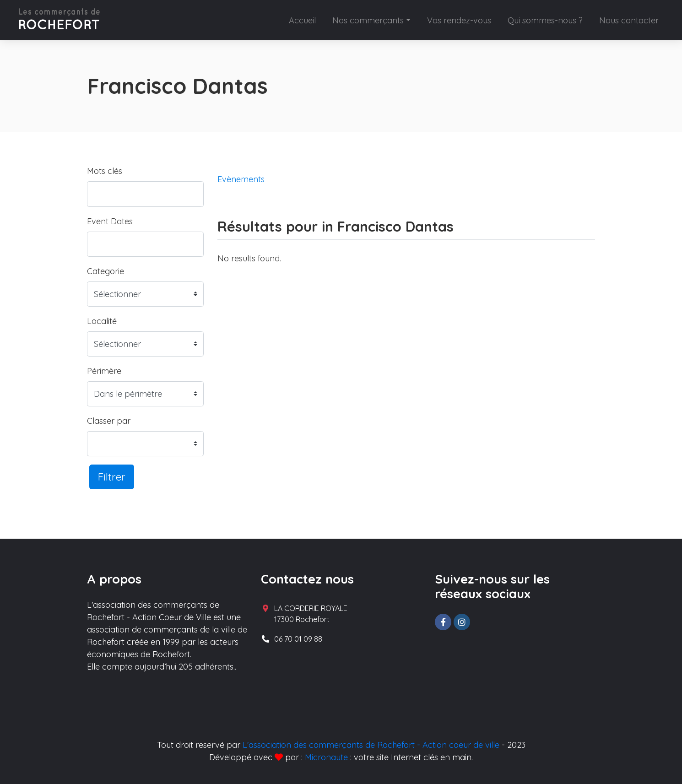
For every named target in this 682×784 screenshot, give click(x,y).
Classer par (109, 421)
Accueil (302, 20)
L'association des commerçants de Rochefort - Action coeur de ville (371, 745)
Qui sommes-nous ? (545, 20)
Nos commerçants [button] (368, 20)
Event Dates (110, 221)
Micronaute (326, 757)
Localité (102, 321)
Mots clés (105, 171)
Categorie (106, 271)
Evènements (241, 179)
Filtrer (112, 477)
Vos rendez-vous (459, 20)
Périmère (104, 371)
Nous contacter (629, 20)
